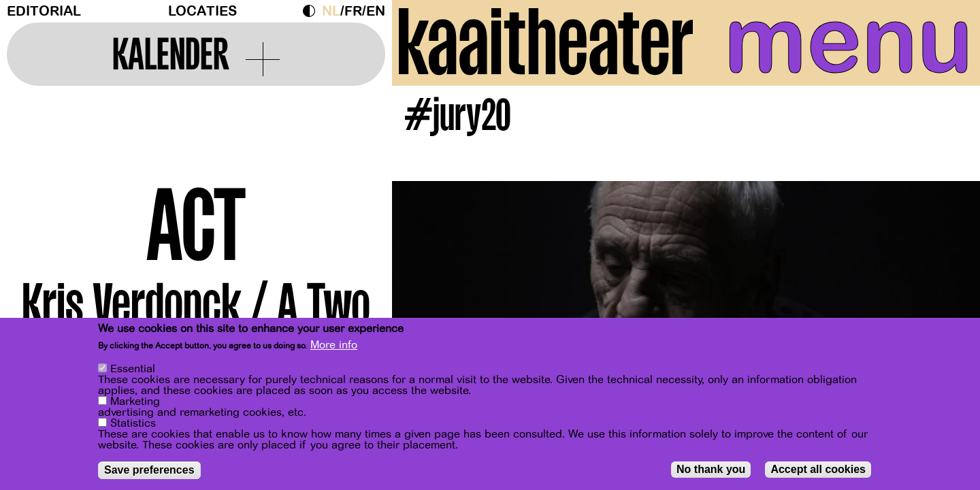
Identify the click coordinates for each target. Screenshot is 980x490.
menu (849, 41)
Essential (133, 370)
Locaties (202, 11)
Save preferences (149, 471)
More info (334, 346)
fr (353, 11)
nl (331, 11)
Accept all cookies (818, 470)
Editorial (44, 11)
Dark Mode (312, 11)
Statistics (133, 424)
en (376, 11)
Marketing (135, 402)
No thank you (711, 470)
